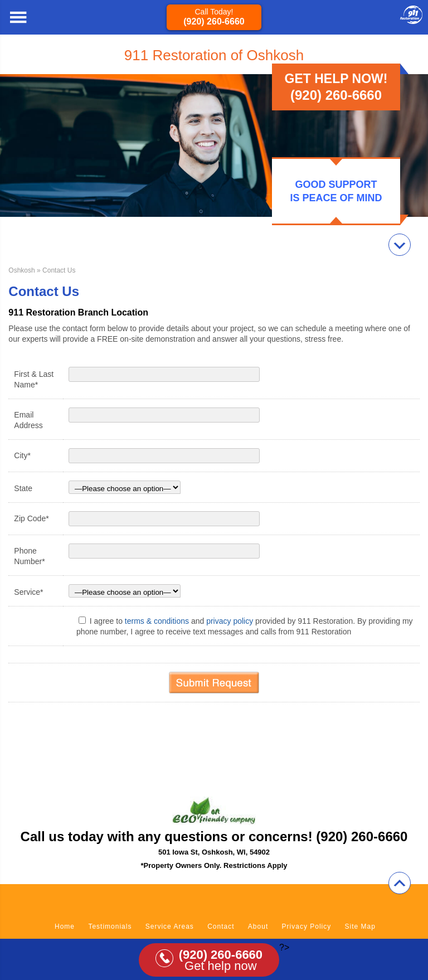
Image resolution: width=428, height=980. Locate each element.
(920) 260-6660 (214, 21)
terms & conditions (157, 621)
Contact (221, 926)
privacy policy (230, 621)
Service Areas (170, 926)
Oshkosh (21, 270)
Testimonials (110, 926)
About (258, 926)
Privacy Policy (307, 926)
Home (65, 926)
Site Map (360, 926)
